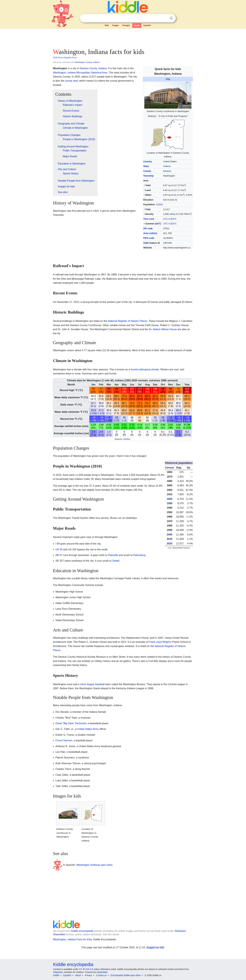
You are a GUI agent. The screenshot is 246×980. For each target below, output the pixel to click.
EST (173, 219)
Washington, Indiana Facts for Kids (72, 939)
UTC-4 (166, 224)
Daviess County (88, 68)
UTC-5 (166, 219)
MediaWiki (102, 972)
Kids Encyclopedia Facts (65, 57)
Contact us (101, 975)
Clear (165, 18)
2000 (170, 535)
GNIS (146, 243)
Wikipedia (58, 972)
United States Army (88, 729)
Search (171, 18)
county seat (71, 81)
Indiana (167, 166)
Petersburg (139, 555)
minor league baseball (92, 684)
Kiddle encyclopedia (82, 931)
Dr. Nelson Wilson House (163, 329)
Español (147, 25)
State (146, 166)
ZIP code (148, 228)
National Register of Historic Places (127, 321)
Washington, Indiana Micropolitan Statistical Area (80, 73)
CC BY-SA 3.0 (86, 969)
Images (116, 25)
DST (158, 224)
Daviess (167, 171)
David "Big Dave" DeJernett (71, 723)
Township (148, 176)
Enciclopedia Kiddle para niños (126, 975)
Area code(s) (150, 233)
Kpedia (137, 25)
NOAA (127, 439)
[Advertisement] (123, 38)
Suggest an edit (155, 947)
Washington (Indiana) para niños (95, 865)
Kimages (126, 25)
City (168, 79)
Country (148, 161)
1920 (170, 499)
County (147, 171)
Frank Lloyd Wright (159, 642)
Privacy (88, 975)
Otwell (116, 561)
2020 (159, 204)
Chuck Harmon (64, 740)
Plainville (113, 555)
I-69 (58, 544)
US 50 (59, 549)
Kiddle (56, 975)
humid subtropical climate (145, 369)
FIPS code (149, 238)
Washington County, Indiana (87, 62)
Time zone (149, 219)
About (78, 975)
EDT (173, 224)
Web (107, 25)
